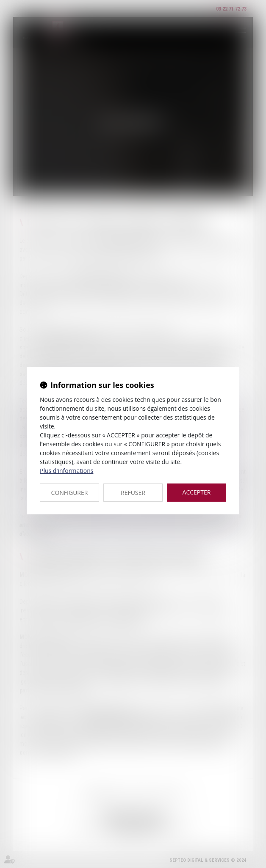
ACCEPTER (197, 492)
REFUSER (133, 493)
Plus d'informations (66, 471)
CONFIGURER (70, 493)
